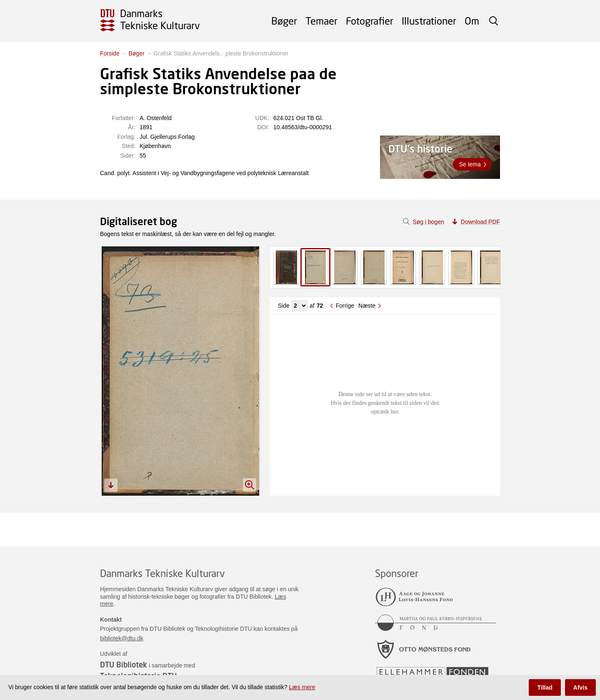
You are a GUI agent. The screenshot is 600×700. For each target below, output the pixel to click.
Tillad (545, 687)
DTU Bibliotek (124, 665)
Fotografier (370, 21)
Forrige (345, 306)
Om (472, 21)
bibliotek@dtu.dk (122, 638)
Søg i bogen (428, 222)
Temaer (321, 21)
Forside (110, 53)
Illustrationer (429, 21)
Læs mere (302, 687)
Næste (367, 306)
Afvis (580, 687)
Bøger (284, 21)
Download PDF (480, 222)
